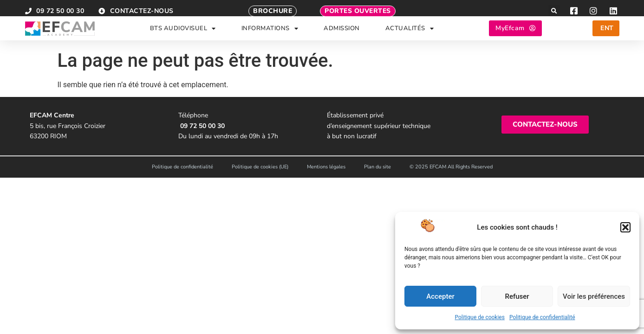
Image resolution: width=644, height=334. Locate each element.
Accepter (440, 296)
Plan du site (377, 167)
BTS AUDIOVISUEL (183, 34)
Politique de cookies (480, 317)
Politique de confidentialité (542, 317)
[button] (625, 227)
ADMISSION (342, 34)
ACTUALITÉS (410, 34)
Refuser (517, 296)
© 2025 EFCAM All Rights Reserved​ (451, 167)
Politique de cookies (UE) (260, 167)
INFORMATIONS (270, 34)
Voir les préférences (594, 296)
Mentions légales (326, 167)
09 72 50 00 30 (202, 126)
